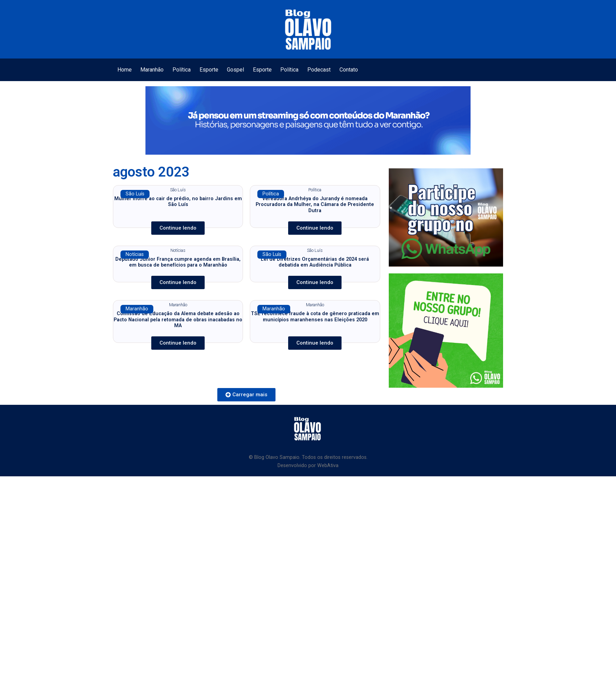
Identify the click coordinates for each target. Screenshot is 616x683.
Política (182, 70)
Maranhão (152, 70)
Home (125, 70)
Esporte (209, 70)
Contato (349, 70)
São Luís (135, 194)
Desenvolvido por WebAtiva (308, 466)
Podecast (319, 70)
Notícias (135, 254)
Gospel (235, 70)
